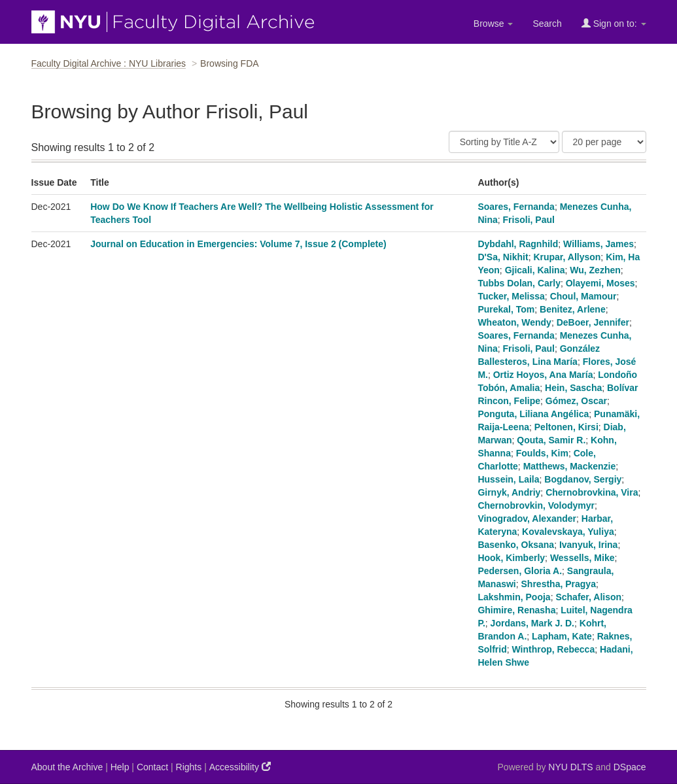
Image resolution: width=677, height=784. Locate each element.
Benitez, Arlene (573, 309)
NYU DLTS (570, 767)
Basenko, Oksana (516, 545)
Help (120, 767)
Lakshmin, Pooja (514, 597)
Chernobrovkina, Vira (592, 492)
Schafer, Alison (588, 597)
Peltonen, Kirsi (566, 427)
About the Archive (67, 767)
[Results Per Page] (604, 142)
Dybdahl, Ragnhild (518, 244)
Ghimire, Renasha (516, 610)
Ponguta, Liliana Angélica (533, 414)
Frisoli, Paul (529, 220)
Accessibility (240, 767)
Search (547, 24)
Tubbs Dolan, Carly (519, 283)
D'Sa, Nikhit (503, 257)
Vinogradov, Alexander (527, 519)
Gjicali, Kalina (535, 270)
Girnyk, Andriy (509, 492)
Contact (152, 767)
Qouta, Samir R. (551, 440)
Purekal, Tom (506, 309)
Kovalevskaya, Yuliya (568, 532)
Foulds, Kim (542, 453)
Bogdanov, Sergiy (583, 479)
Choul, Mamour (583, 296)
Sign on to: (614, 23)
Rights (189, 767)
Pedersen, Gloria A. (520, 571)
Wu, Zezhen (595, 270)
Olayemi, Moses (600, 283)
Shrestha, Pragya (559, 584)
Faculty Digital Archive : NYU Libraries (109, 63)
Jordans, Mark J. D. (532, 623)
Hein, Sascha (573, 388)
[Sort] (504, 142)
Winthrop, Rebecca (554, 649)
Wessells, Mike (582, 558)
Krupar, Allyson (567, 257)
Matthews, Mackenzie (570, 466)
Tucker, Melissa (511, 296)
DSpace (630, 767)
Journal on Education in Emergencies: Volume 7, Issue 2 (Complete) (238, 244)
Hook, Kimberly (511, 558)
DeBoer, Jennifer (593, 322)
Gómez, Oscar (576, 401)
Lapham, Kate (562, 636)
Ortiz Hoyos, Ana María (543, 375)
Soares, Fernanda (516, 207)
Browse (494, 24)
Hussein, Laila (508, 479)
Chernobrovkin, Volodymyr (536, 505)
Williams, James (599, 244)
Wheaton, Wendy (514, 322)
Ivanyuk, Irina (588, 545)
